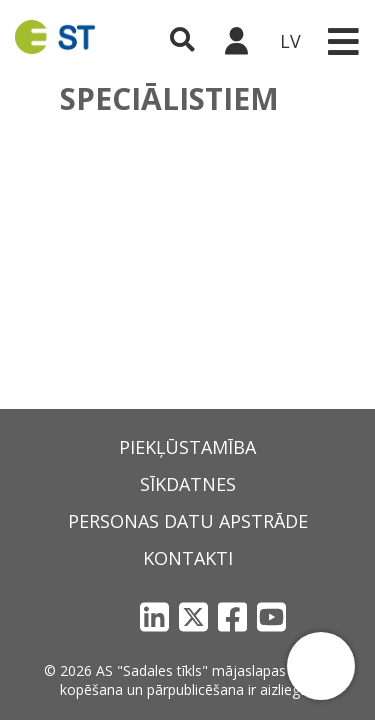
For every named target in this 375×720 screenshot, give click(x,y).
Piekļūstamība (187, 447)
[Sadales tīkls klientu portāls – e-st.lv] (236, 41)
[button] (321, 666)
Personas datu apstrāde (188, 521)
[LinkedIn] (154, 616)
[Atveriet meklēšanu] (182, 41)
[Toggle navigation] (343, 41)
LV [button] (290, 41)
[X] (193, 616)
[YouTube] (271, 616)
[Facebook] (232, 616)
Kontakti (188, 558)
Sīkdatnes (188, 484)
